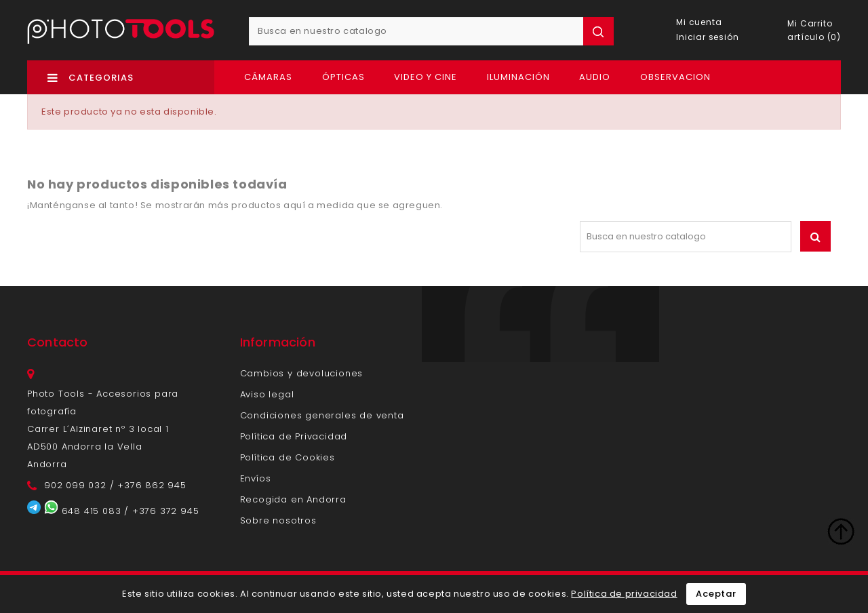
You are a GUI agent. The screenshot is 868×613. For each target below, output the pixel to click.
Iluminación (518, 77)
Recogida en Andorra (293, 499)
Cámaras (268, 77)
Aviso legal (267, 394)
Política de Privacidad (294, 436)
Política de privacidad (624, 594)
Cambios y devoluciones (302, 373)
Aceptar (716, 594)
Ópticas (343, 77)
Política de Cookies (288, 457)
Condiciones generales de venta (322, 415)
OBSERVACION (675, 77)
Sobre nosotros (278, 520)
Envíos (256, 478)
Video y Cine (426, 77)
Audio (595, 77)
